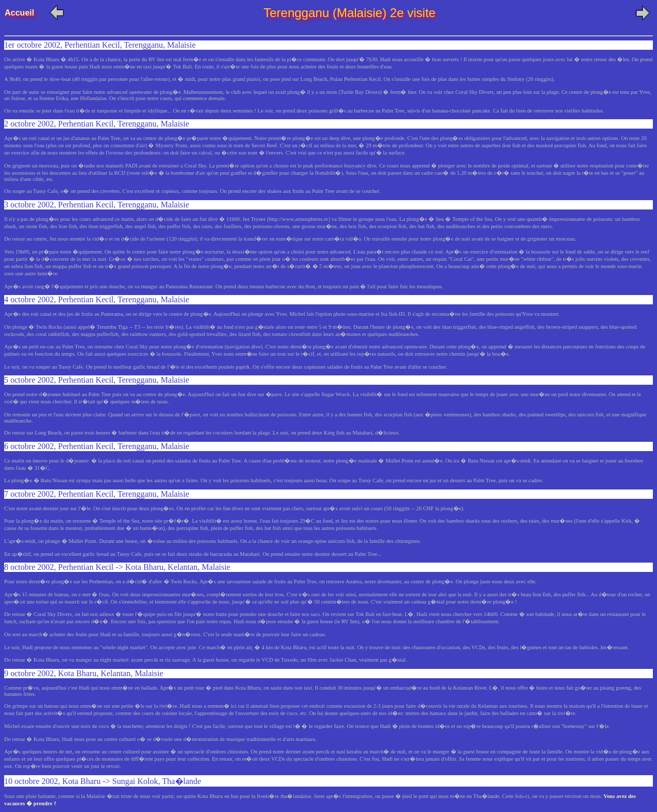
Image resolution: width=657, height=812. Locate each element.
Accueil (25, 13)
